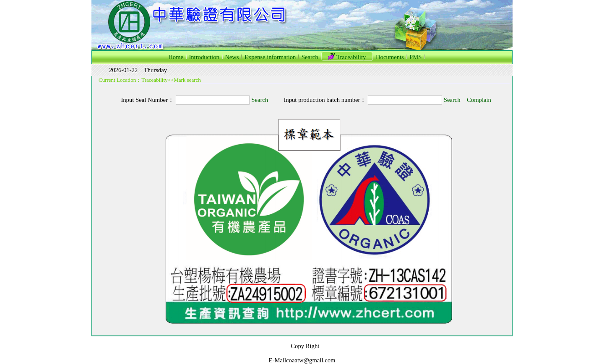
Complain (479, 100)
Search (260, 100)
